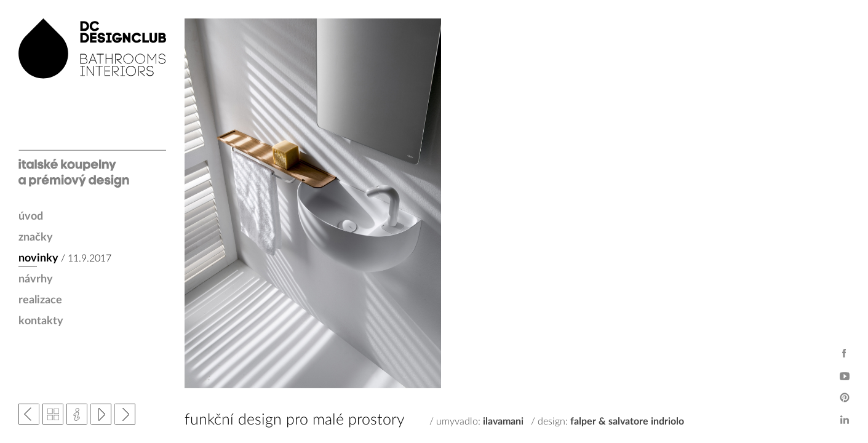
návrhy (36, 279)
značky (36, 237)
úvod (31, 217)
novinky (38, 258)
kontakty (41, 321)
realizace (40, 300)
